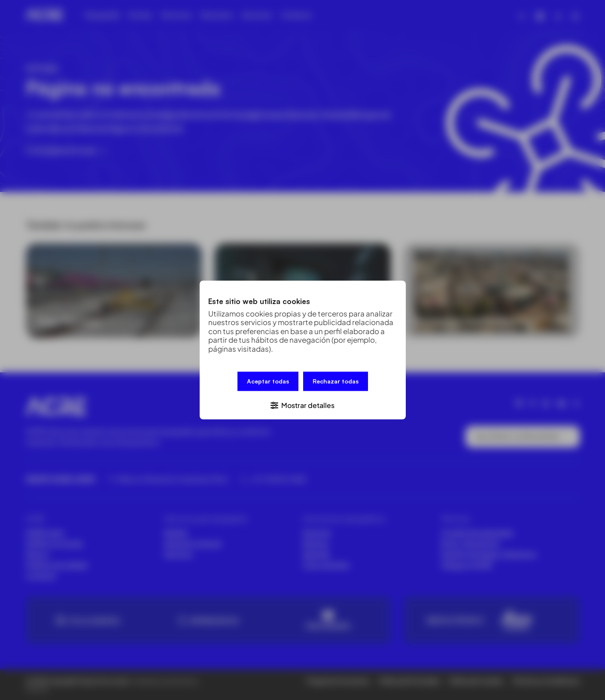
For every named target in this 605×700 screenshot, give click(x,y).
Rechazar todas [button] (336, 382)
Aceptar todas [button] (268, 382)
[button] (303, 404)
